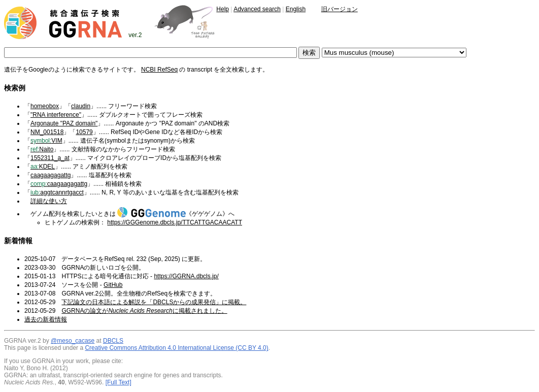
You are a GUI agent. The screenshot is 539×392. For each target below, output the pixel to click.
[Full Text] (119, 382)
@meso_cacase (73, 341)
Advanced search (257, 9)
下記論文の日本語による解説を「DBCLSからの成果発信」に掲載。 (154, 302)
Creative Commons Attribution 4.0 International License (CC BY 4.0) (176, 348)
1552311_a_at (50, 158)
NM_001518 (47, 132)
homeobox (45, 106)
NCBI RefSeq (159, 70)
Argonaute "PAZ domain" (64, 123)
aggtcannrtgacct (57, 192)
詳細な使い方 (49, 201)
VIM (46, 141)
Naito (42, 149)
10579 (84, 132)
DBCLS (113, 341)
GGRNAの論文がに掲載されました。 (144, 311)
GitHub (113, 285)
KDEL (43, 167)
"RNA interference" (56, 115)
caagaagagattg (50, 175)
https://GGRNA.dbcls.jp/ (186, 276)
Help (223, 9)
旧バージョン (340, 9)
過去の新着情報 (46, 319)
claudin (81, 106)
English (296, 9)
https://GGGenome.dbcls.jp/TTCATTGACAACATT (175, 222)
